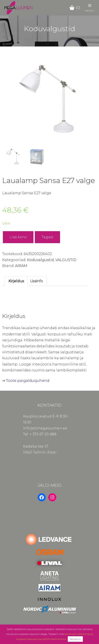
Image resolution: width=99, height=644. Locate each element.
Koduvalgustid (40, 260)
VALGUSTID (66, 260)
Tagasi (47, 237)
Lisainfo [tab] (37, 281)
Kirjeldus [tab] (16, 281)
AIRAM (21, 266)
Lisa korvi (18, 237)
